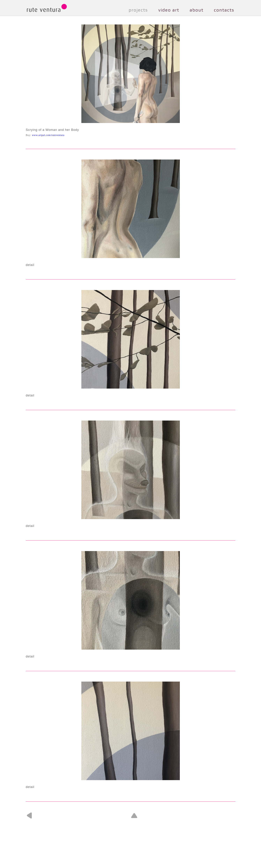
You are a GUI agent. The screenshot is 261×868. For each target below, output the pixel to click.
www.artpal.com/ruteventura (48, 135)
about (196, 10)
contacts (224, 10)
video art (169, 10)
